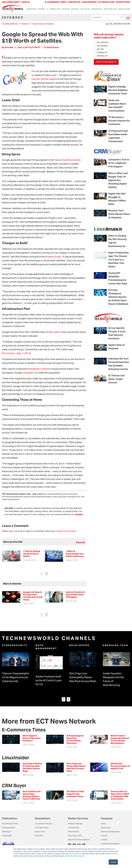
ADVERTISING (123, 2)
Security (75, 9)
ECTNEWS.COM (106, 2)
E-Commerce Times (10, 824)
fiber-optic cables (58, 332)
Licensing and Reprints (110, 844)
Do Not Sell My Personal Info (75, 856)
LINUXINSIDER (89, 2)
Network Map (73, 832)
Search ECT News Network (79, 840)
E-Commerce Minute (43, 824)
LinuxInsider (7, 836)
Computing (31, 9)
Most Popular (110, 9)
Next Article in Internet (43, 24)
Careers (104, 836)
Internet (42, 9)
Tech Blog (85, 9)
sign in (12, 531)
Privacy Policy (76, 854)
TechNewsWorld (10, 24)
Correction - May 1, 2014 (17, 353)
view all (80, 542)
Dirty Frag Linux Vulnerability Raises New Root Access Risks (83, 677)
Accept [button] (113, 862)
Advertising (106, 828)
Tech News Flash (42, 828)
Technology (97, 9)
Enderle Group (53, 257)
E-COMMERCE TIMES (56, 2)
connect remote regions (44, 79)
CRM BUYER (74, 2)
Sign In (26, 2)
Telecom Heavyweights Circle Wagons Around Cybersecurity (15, 677)
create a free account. (66, 531)
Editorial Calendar (75, 824)
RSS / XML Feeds (75, 836)
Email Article (51, 47)
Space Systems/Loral (67, 160)
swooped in (29, 373)
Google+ (79, 514)
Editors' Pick (40, 832)
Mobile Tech (55, 9)
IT (48, 9)
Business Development (110, 832)
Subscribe (39, 836)
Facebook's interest (39, 369)
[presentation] (42, 574)
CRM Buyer (7, 832)
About (103, 824)
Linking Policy (73, 828)
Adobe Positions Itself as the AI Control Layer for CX (49, 680)
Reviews (66, 9)
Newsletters (124, 9)
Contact (104, 840)
